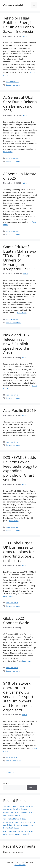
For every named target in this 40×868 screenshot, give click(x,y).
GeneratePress (20, 865)
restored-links (12, 395)
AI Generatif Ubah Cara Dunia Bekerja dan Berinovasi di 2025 (20, 104)
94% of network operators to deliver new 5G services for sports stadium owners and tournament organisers (19, 697)
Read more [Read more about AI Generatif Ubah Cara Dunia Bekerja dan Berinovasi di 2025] (8, 152)
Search (6, 783)
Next (11, 772)
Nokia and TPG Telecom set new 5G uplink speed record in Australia (17, 344)
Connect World (13, 5)
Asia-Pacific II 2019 (20, 410)
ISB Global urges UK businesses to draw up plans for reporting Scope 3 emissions (19, 552)
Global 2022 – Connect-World (16, 621)
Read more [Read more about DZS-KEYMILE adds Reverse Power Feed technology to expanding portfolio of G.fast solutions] (14, 521)
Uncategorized (12, 82)
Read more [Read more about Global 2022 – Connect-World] (27, 661)
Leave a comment (14, 85)
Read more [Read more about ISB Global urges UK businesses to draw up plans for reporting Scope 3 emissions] (8, 596)
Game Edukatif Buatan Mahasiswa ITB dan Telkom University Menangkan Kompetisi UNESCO (20, 258)
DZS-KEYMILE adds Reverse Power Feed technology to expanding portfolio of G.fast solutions (20, 469)
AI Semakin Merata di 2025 (20, 176)
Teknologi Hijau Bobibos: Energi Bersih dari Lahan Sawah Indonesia (19, 25)
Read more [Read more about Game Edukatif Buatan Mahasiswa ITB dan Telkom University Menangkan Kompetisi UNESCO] (22, 313)
